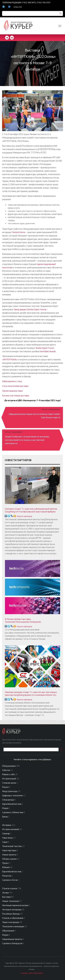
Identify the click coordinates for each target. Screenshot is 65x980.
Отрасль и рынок (10, 888)
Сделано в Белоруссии (12, 943)
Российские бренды (11, 914)
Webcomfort (38, 973)
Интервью (7, 825)
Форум (5, 808)
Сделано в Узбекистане (13, 812)
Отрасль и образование (13, 918)
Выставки (6, 897)
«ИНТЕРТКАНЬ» (10, 359)
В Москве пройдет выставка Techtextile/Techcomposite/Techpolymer (23, 620)
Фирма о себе (8, 774)
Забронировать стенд (12, 381)
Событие (6, 770)
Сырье (5, 842)
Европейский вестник (12, 804)
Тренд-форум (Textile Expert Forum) (30, 309)
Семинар (6, 833)
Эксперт (6, 893)
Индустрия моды (10, 791)
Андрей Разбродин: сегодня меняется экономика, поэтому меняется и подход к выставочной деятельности (27, 440)
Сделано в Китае (10, 880)
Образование (8, 931)
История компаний (10, 829)
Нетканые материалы (12, 909)
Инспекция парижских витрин (15, 905)
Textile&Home (18, 232)
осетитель (8, 267)
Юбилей (6, 867)
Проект (6, 863)
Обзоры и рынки (10, 859)
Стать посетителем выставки (15, 386)
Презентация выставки (12, 391)
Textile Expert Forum (45, 348)
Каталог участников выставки (16, 396)
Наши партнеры (9, 850)
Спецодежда (8, 800)
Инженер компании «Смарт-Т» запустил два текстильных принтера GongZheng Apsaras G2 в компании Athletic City (31, 693)
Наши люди (7, 838)
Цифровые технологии (13, 795)
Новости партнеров (24, 516)
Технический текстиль (12, 846)
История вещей (9, 779)
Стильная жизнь (9, 783)
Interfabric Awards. (48, 351)
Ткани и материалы (11, 922)
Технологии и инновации (13, 926)
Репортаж (7, 876)
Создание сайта (27, 973)
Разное (5, 787)
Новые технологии (11, 901)
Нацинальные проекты (12, 939)
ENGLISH (18, 7)
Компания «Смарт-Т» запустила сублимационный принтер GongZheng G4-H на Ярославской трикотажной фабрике (31, 510)
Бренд (5, 817)
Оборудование (9, 766)
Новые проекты (9, 855)
